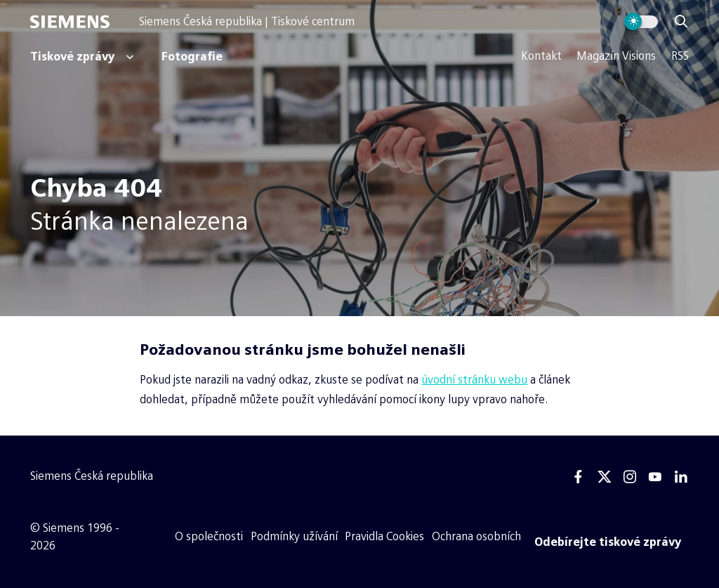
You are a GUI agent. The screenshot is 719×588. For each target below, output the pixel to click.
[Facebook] (579, 477)
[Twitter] (605, 477)
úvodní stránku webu (474, 380)
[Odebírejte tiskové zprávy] (608, 542)
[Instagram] (630, 477)
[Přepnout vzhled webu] (641, 22)
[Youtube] (655, 477)
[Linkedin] (681, 477)
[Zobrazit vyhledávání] (681, 22)
